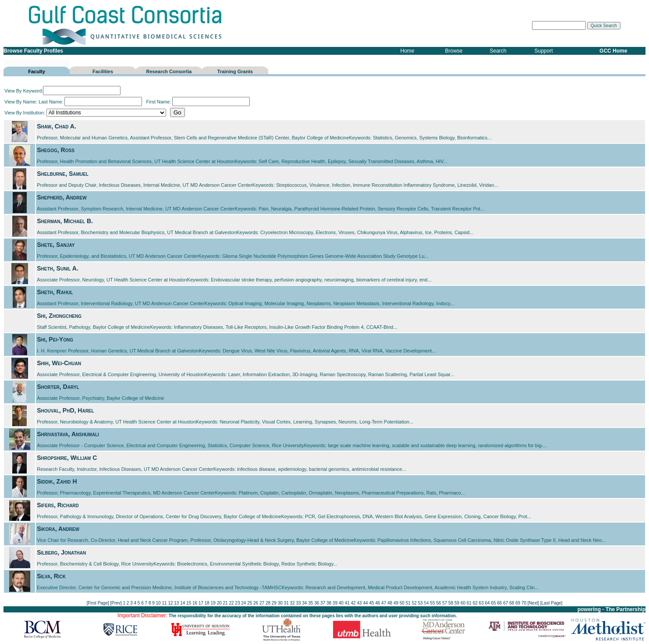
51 (408, 603)
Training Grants (235, 71)
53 (420, 603)
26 (256, 603)
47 (384, 603)
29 (274, 603)
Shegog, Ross (56, 150)
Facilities (103, 71)
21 (225, 603)
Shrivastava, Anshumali (68, 434)
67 (505, 603)
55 (432, 603)
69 (518, 603)
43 (359, 603)
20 (219, 603)
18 (207, 603)
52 (414, 603)
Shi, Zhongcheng (59, 316)
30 (280, 603)
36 (317, 603)
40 (341, 603)
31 (286, 603)
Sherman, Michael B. (65, 221)
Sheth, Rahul (55, 292)
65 (493, 603)
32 (293, 603)
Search (498, 51)
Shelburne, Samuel (63, 174)
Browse (454, 51)
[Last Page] (551, 603)
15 (189, 603)
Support (544, 51)
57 (445, 603)
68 (512, 603)
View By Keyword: (62, 91)
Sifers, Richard (58, 505)
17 (201, 603)
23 (237, 603)
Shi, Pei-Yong (55, 339)
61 (469, 603)
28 (268, 603)
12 (170, 603)
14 (183, 603)
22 (231, 603)
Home (408, 51)
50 (402, 603)
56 (438, 603)
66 (499, 603)
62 (475, 603)
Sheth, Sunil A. (57, 268)
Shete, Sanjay (56, 245)
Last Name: (90, 102)
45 (371, 603)
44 (365, 603)
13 (176, 603)
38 (329, 603)
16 (195, 603)
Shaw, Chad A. (57, 126)
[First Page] (98, 603)
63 (481, 603)
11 (164, 603)
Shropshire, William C (67, 458)
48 (390, 603)
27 (262, 603)
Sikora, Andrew (58, 529)
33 (298, 603)
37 (323, 603)
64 (488, 603)
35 (310, 603)
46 (378, 603)
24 (243, 603)
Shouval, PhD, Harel (65, 410)
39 (335, 603)
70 (524, 603)
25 (250, 603)
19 (213, 603)
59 (457, 603)
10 (158, 603)
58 (451, 603)
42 (353, 603)
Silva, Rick (51, 576)
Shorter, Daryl (58, 387)
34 (304, 603)
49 (396, 603)
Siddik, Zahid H (57, 481)
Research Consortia (169, 71)
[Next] (533, 603)
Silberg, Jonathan (61, 552)
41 (347, 603)
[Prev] (116, 603)
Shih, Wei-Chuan (59, 363)
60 (463, 603)
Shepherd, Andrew (62, 197)
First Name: (198, 102)
